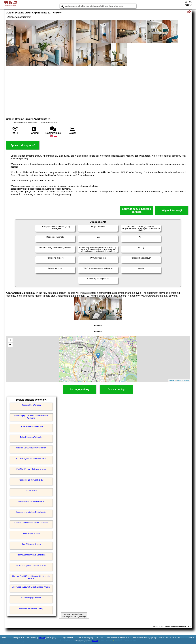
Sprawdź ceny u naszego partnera (137, 210)
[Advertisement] (98, 92)
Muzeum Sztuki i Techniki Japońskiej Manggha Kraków (31, 577)
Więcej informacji (172, 210)
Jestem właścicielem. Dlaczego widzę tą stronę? (74, 615)
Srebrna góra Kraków (31, 533)
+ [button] (10, 340)
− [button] (10, 345)
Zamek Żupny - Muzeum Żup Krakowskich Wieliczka (31, 417)
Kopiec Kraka (31, 491)
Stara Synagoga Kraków (31, 598)
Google (42, 638)
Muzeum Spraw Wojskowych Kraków (31, 448)
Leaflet (172, 380)
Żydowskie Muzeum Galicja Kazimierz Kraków (31, 587)
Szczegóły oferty (80, 390)
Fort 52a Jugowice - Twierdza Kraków (31, 459)
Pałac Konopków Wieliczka (31, 437)
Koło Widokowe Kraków (31, 544)
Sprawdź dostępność (23, 145)
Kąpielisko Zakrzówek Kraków (31, 480)
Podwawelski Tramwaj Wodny (31, 608)
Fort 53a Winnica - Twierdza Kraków (31, 469)
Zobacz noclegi (116, 390)
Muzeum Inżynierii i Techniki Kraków (31, 566)
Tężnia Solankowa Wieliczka (31, 426)
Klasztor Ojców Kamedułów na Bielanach (31, 523)
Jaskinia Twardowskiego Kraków (31, 501)
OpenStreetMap (183, 380)
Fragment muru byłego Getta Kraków (31, 512)
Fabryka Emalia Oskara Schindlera (31, 555)
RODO (95, 641)
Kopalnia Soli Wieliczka (31, 405)
